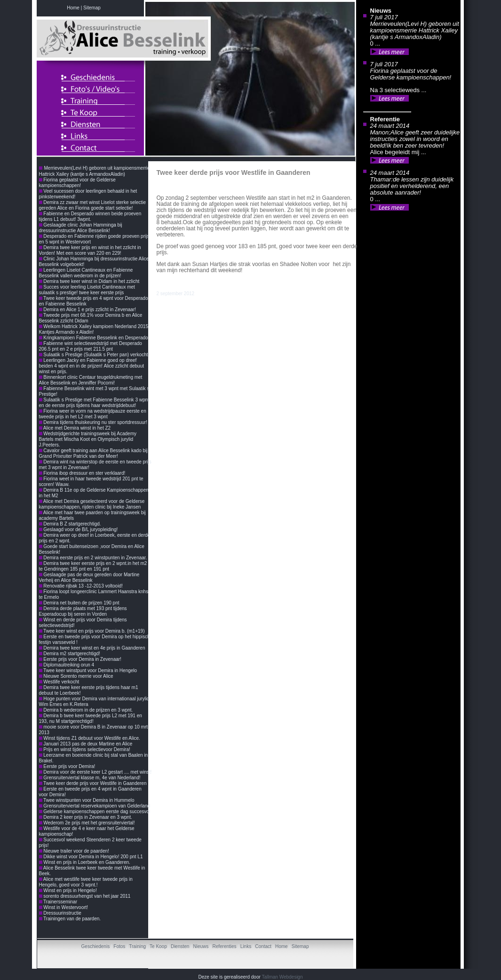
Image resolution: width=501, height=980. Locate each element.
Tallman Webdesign (282, 977)
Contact (263, 946)
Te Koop (158, 946)
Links (246, 946)
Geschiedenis (96, 946)
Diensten (180, 946)
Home (282, 946)
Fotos (119, 946)
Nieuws (201, 946)
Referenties (224, 946)
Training (137, 946)
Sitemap (300, 946)
